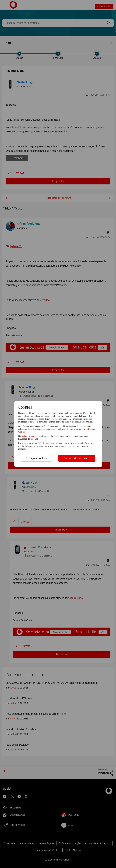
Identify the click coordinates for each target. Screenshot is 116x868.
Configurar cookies (36, 458)
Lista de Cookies (29, 436)
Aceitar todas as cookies (77, 458)
